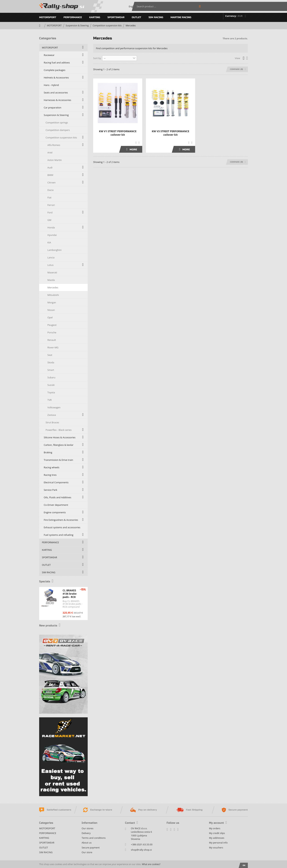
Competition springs (57, 123)
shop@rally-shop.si (141, 850)
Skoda (51, 362)
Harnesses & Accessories (57, 100)
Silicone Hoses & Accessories (60, 437)
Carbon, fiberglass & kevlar (59, 445)
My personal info (218, 843)
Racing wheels (52, 467)
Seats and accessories (56, 93)
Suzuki (51, 385)
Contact (131, 823)
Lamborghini (54, 250)
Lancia (51, 257)
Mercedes (53, 287)
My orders (215, 828)
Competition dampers (58, 130)
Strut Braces (52, 422)
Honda (51, 227)
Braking (48, 452)
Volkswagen (54, 407)
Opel (50, 317)
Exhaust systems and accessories (62, 527)
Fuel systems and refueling (58, 535)
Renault (52, 340)
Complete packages (55, 70)
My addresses (217, 838)
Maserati (52, 272)
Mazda (51, 280)
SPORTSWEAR (116, 17)
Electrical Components (56, 482)
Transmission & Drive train (58, 460)
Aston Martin (55, 160)
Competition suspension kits (107, 26)
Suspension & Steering (77, 26)
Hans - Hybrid (51, 85)
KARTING (95, 17)
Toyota (51, 392)
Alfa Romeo (54, 145)
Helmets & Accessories (56, 78)
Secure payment (91, 848)
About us (87, 843)
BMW (50, 175)
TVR (50, 400)
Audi (50, 167)
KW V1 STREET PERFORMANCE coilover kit (118, 133)
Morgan (52, 302)
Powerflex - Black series (59, 430)
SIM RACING (156, 17)
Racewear (49, 55)
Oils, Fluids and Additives (57, 497)
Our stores (87, 828)
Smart (51, 370)
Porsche (52, 332)
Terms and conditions (94, 838)
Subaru (51, 377)
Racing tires (50, 475)
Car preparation (53, 108)
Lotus (50, 265)
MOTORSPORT (48, 17)
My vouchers (216, 848)
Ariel (50, 152)
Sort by (97, 58)
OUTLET (137, 17)
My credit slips (217, 833)
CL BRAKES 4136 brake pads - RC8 (70, 594)
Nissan (51, 310)
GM (49, 220)
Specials (48, 581)
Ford (50, 212)
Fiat (49, 197)
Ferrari (51, 205)
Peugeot (52, 325)
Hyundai (52, 235)
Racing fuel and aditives (57, 63)
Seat (50, 355)
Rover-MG (53, 347)
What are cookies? (151, 864)
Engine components (55, 512)
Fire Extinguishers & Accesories (61, 520)
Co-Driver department (56, 505)
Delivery (86, 833)
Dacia (50, 190)
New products (52, 625)
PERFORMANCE (73, 17)
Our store (87, 852)
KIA (49, 242)
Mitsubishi (53, 295)
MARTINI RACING (181, 17)
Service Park (51, 490)
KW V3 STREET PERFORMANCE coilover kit (170, 133)
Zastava (52, 415)
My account (218, 823)
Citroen (52, 182)
